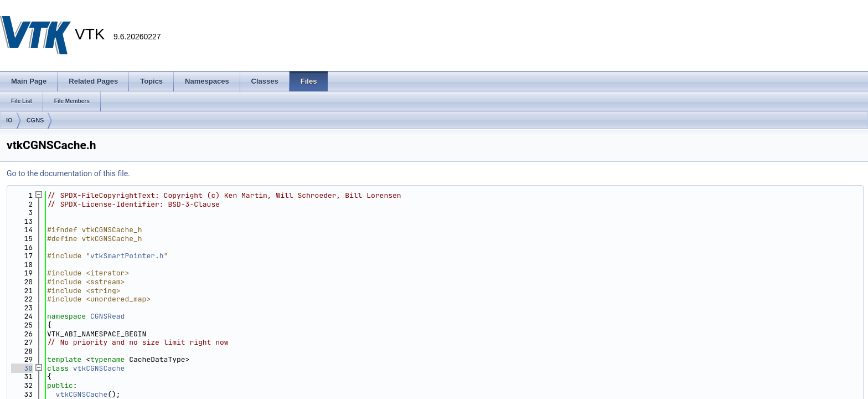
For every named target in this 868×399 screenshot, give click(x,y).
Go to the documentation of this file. (68, 173)
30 (22, 368)
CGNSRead (107, 316)
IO (9, 120)
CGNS (35, 120)
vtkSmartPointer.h (127, 256)
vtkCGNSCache (99, 368)
